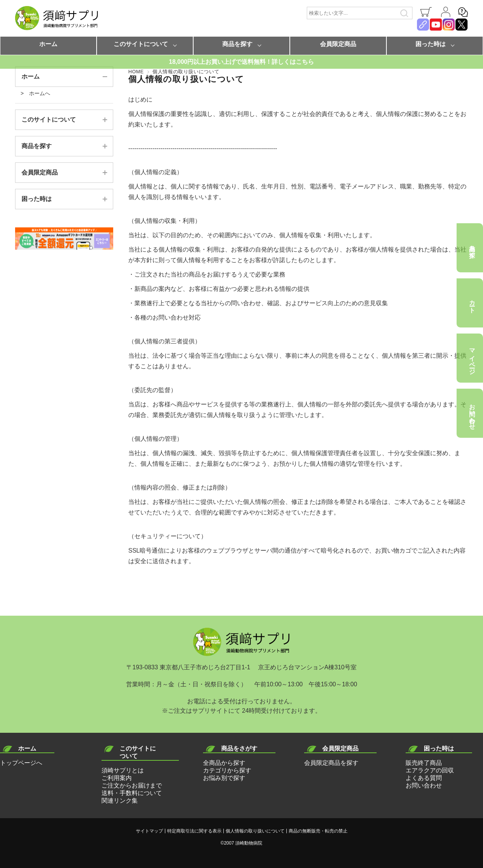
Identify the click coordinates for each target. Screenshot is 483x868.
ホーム (48, 44)
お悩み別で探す (224, 778)
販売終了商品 (424, 763)
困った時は (431, 44)
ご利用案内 (117, 778)
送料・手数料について (132, 793)
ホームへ (40, 93)
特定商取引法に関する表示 (194, 831)
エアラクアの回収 (430, 770)
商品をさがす (239, 748)
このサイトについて (141, 44)
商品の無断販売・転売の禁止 (318, 831)
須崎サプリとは (123, 770)
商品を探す (237, 44)
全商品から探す (224, 763)
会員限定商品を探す (331, 763)
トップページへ (21, 763)
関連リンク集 (120, 801)
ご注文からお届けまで (132, 785)
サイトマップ (149, 831)
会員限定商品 (338, 44)
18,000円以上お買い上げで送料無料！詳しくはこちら (242, 62)
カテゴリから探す (227, 770)
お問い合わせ (424, 785)
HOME (136, 72)
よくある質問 (424, 778)
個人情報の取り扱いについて (255, 831)
